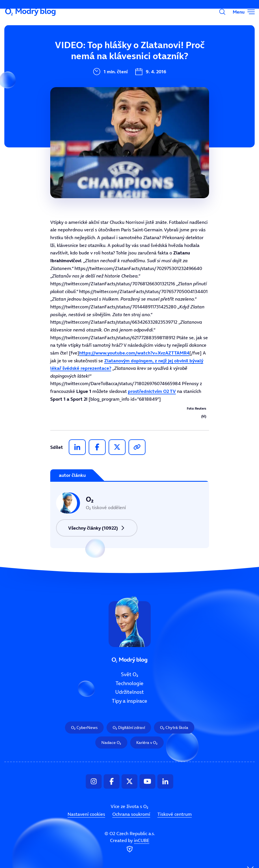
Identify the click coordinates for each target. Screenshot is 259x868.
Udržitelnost (129, 692)
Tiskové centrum (175, 814)
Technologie (129, 683)
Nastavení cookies (86, 814)
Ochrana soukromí (131, 814)
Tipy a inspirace (129, 701)
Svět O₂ (92, 54)
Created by (130, 845)
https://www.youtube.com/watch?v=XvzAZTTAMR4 (134, 353)
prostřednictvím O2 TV (152, 391)
